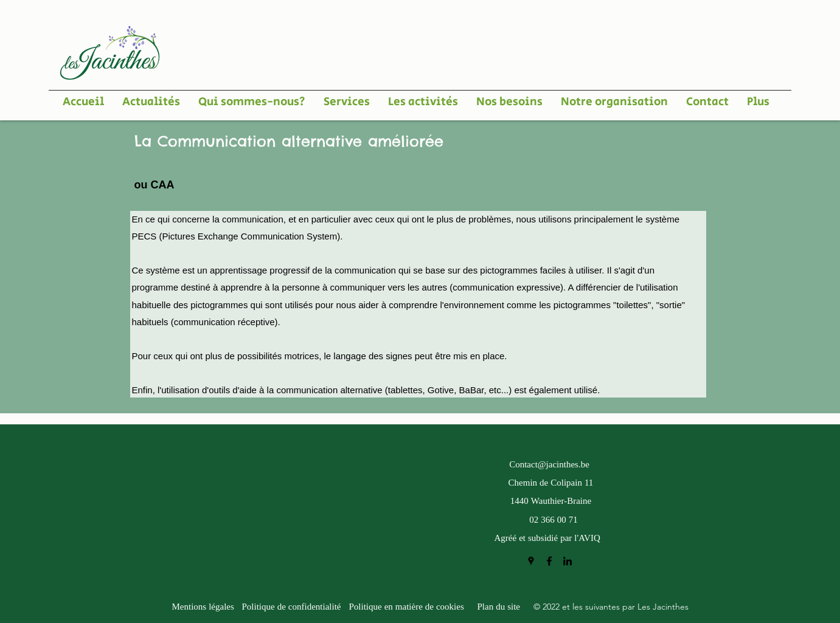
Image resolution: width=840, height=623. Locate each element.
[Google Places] (531, 561)
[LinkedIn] (568, 561)
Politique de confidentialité (292, 608)
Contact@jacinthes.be (549, 465)
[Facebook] (549, 561)
